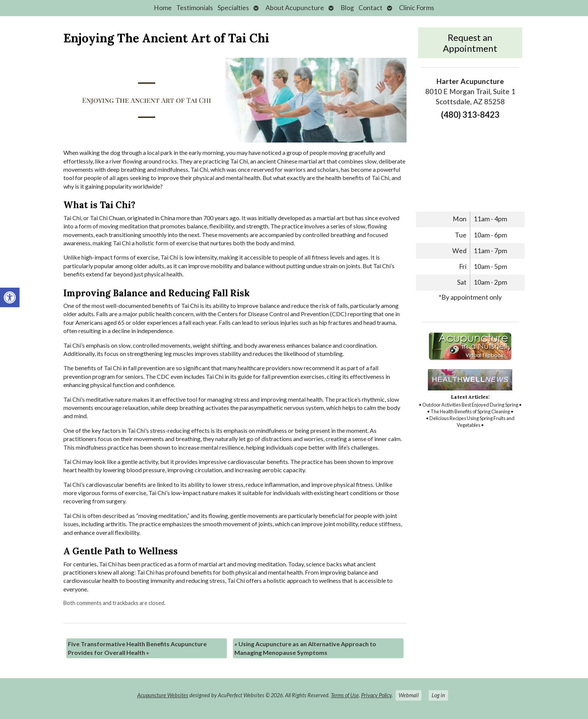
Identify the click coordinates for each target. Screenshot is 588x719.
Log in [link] (438, 695)
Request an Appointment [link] (470, 43)
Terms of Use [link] (345, 695)
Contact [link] (370, 8)
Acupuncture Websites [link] (163, 695)
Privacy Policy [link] (376, 695)
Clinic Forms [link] (417, 8)
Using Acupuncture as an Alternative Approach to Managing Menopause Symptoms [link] (305, 648)
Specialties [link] (233, 8)
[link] (10, 297)
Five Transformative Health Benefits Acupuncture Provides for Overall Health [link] (137, 648)
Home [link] (163, 8)
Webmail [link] (409, 695)
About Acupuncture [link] (295, 8)
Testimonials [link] (195, 8)
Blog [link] (347, 8)
